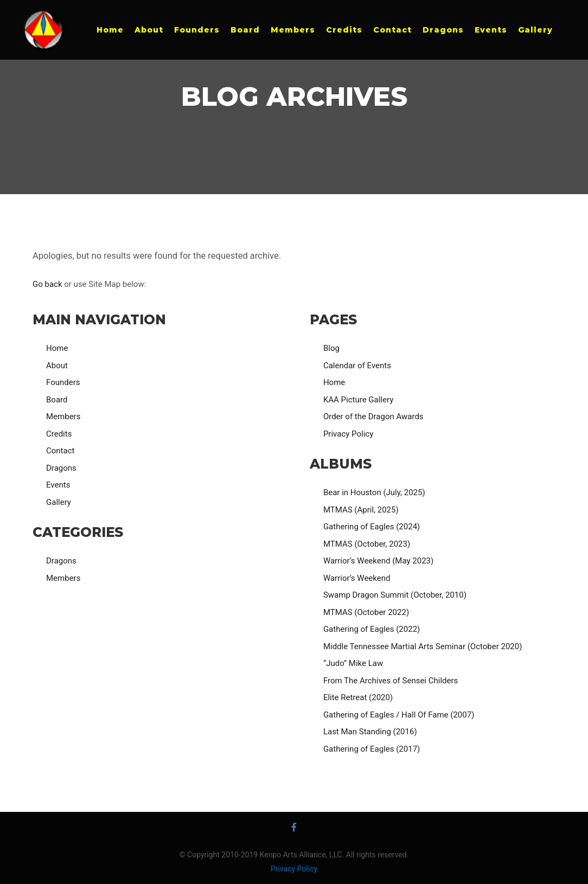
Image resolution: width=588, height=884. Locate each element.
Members (63, 417)
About (57, 366)
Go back (47, 284)
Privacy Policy (348, 434)
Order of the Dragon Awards (373, 417)
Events (58, 485)
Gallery (59, 502)
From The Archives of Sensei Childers (391, 681)
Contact (60, 451)
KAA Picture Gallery (358, 400)
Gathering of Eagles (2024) (372, 527)
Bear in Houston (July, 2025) (374, 492)
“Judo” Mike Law (353, 663)
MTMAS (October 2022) (366, 612)
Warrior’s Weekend (357, 578)
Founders (63, 382)
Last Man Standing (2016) (370, 732)
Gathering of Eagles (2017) (372, 749)
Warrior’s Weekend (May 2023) (378, 561)
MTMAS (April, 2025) (361, 510)
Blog (331, 348)
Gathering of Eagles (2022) (372, 629)
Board (57, 400)
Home (57, 348)
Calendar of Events (357, 366)
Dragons (61, 468)
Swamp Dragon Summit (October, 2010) (395, 595)
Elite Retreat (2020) (358, 697)
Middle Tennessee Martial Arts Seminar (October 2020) (423, 646)
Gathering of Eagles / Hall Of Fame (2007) (399, 715)
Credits (59, 434)
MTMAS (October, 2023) (367, 544)
